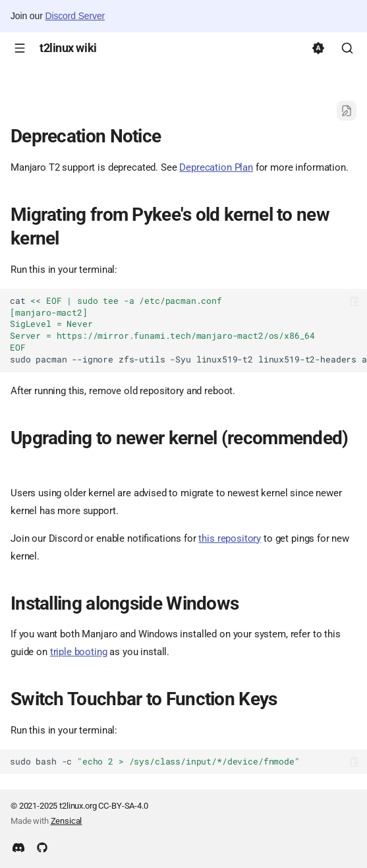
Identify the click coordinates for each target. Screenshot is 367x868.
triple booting (79, 652)
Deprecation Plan (216, 167)
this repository (230, 538)
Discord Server (75, 16)
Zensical (67, 821)
